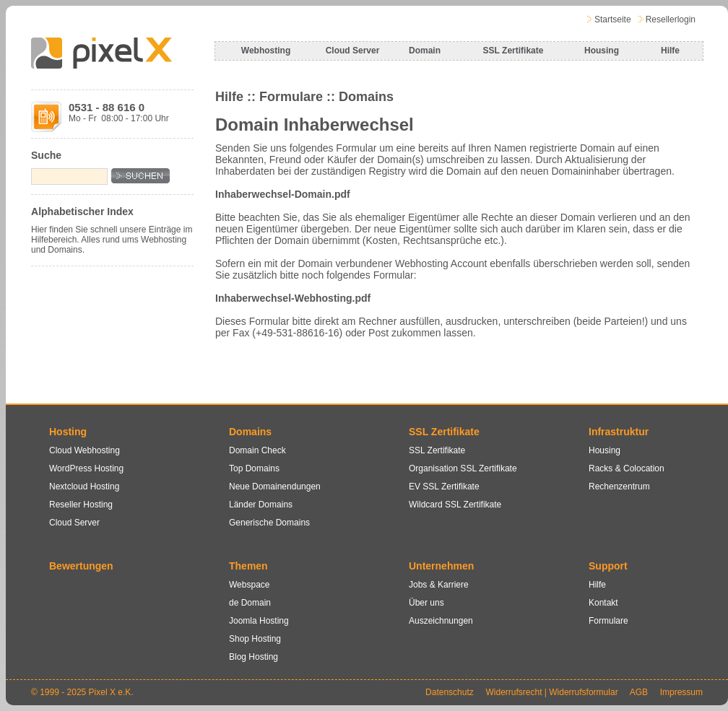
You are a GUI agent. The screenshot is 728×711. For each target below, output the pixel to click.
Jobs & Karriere (439, 585)
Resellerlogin (671, 19)
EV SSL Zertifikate (444, 487)
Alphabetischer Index (82, 211)
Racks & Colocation (627, 468)
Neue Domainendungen (275, 487)
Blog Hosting (253, 657)
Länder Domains (261, 505)
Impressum (681, 692)
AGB (639, 692)
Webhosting (266, 51)
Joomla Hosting (259, 621)
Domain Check (257, 450)
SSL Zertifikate (513, 51)
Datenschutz (450, 692)
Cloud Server (353, 51)
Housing (602, 51)
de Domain (250, 603)
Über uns (426, 603)
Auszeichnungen (441, 621)
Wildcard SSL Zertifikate (455, 505)
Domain (425, 51)
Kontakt (603, 603)
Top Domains (254, 468)
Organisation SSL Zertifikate (463, 468)
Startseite (613, 19)
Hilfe (670, 51)
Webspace (249, 585)
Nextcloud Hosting (84, 487)
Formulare (608, 621)
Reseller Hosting (81, 505)
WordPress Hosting (86, 468)
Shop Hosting (255, 639)
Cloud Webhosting (84, 450)
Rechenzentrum (619, 487)
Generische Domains (269, 523)
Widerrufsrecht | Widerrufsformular (551, 692)
